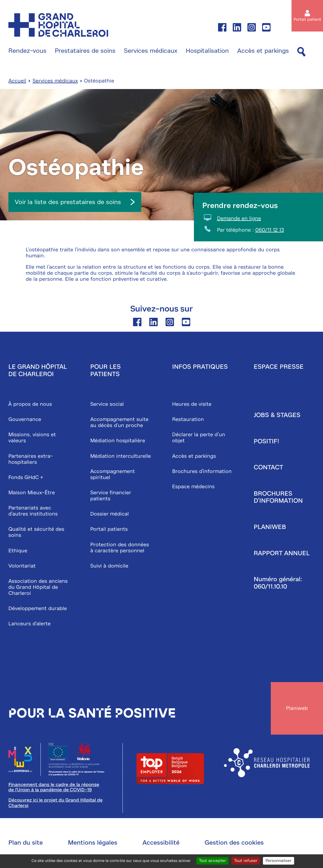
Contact (268, 467)
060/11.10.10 (270, 586)
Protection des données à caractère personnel (120, 548)
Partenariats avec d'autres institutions (33, 511)
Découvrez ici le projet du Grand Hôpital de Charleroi (55, 803)
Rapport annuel (282, 553)
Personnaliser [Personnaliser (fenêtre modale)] (279, 861)
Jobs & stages (277, 415)
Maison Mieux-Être (32, 493)
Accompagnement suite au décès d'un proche (119, 423)
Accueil (17, 81)
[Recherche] (301, 52)
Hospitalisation (207, 51)
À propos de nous (30, 404)
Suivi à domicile (109, 566)
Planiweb (270, 527)
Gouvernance (25, 420)
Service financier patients (111, 496)
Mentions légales (93, 843)
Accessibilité (161, 843)
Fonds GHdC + (26, 477)
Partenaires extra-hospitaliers (31, 459)
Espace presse (279, 367)
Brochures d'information (202, 471)
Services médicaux (151, 51)
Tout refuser (246, 861)
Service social (107, 404)
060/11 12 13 (270, 230)
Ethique (18, 551)
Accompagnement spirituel (113, 474)
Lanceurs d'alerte (30, 624)
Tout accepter (212, 861)
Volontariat (22, 566)
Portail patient (307, 19)
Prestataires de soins (85, 51)
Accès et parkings (263, 51)
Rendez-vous (27, 51)
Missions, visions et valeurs (32, 438)
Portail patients (109, 529)
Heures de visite (192, 404)
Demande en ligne (239, 219)
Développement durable (38, 608)
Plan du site (26, 843)
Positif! (266, 441)
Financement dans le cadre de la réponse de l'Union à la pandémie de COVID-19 (54, 788)
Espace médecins (193, 487)
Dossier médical (110, 514)
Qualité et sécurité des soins (36, 532)
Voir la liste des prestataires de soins (75, 202)
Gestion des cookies (234, 843)
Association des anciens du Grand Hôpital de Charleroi (38, 587)
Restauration (188, 420)
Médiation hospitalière (118, 441)
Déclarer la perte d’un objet (199, 438)
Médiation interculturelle (121, 456)
